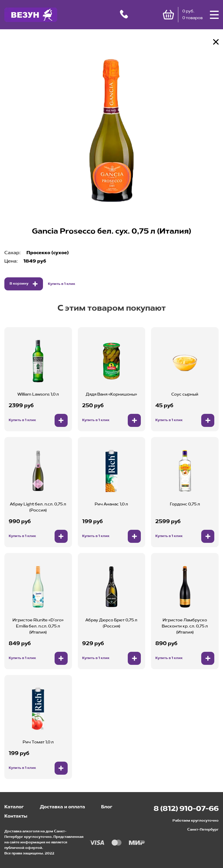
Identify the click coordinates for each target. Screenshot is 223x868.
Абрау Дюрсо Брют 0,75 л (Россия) (111, 623)
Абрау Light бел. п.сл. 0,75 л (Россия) (38, 507)
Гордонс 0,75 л (185, 504)
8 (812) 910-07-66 (186, 809)
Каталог (14, 807)
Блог (107, 807)
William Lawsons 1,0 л (38, 394)
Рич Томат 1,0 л (38, 742)
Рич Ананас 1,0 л (111, 504)
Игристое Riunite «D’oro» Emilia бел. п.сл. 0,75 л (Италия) (38, 626)
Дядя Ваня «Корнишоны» (111, 394)
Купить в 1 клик (62, 284)
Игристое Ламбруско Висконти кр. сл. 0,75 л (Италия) (185, 626)
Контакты (16, 816)
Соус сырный (185, 394)
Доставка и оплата (62, 807)
